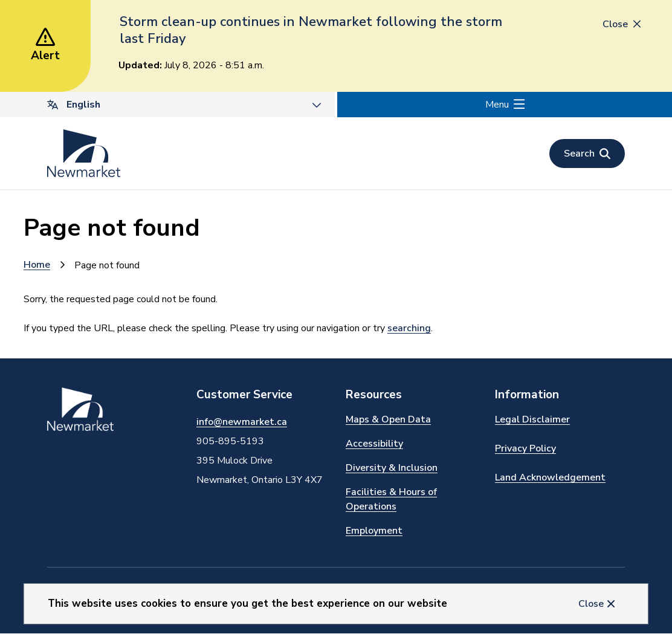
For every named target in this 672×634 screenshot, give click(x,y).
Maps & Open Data (388, 419)
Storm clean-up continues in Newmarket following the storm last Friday (311, 30)
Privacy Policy (525, 448)
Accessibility (374, 444)
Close (591, 604)
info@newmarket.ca (242, 422)
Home (37, 265)
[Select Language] (167, 105)
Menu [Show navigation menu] (497, 105)
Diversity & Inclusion (392, 468)
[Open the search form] (587, 154)
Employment (374, 531)
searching (409, 328)
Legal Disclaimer (532, 419)
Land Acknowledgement (550, 477)
